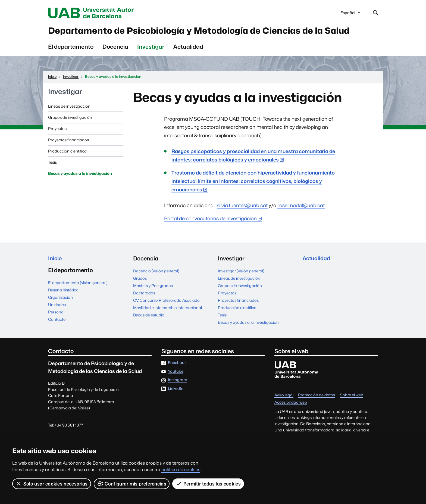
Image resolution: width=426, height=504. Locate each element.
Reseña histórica (63, 307)
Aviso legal (284, 411)
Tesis (52, 178)
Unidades (57, 321)
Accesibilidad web (291, 418)
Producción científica (67, 167)
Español (351, 14)
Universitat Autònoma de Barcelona (99, 13)
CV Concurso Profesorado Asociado (166, 316)
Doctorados (144, 308)
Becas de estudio (149, 330)
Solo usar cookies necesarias (52, 484)
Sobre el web (352, 411)
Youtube (176, 387)
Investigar (151, 62)
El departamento (71, 62)
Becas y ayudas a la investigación (80, 189)
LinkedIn (176, 404)
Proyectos (57, 144)
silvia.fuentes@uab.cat (242, 221)
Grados (140, 294)
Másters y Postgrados (153, 301)
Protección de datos (317, 411)
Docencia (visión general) (156, 286)
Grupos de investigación (70, 133)
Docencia (115, 62)
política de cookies (181, 470)
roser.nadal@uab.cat (301, 221)
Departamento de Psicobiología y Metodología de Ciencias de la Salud (209, 39)
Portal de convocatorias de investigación (210, 234)
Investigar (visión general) (241, 286)
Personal (56, 328)
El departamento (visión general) (78, 299)
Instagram (178, 395)
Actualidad (188, 62)
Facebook (177, 378)
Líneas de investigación (69, 122)
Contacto (57, 336)
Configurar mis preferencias (132, 484)
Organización (60, 314)
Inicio (55, 274)
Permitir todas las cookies (208, 484)
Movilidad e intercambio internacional (167, 323)
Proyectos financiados (68, 155)
